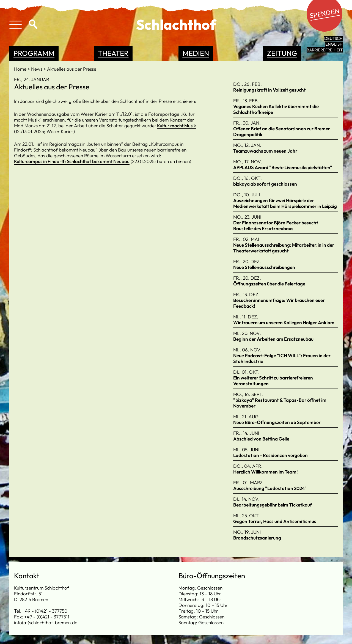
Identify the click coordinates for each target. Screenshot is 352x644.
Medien (196, 53)
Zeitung (282, 53)
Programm (34, 53)
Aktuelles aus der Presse (72, 69)
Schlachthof (176, 24)
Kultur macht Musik (177, 126)
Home (21, 69)
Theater (113, 53)
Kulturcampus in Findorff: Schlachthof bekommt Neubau (72, 161)
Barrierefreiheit (325, 50)
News (37, 69)
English (334, 44)
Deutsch (333, 38)
